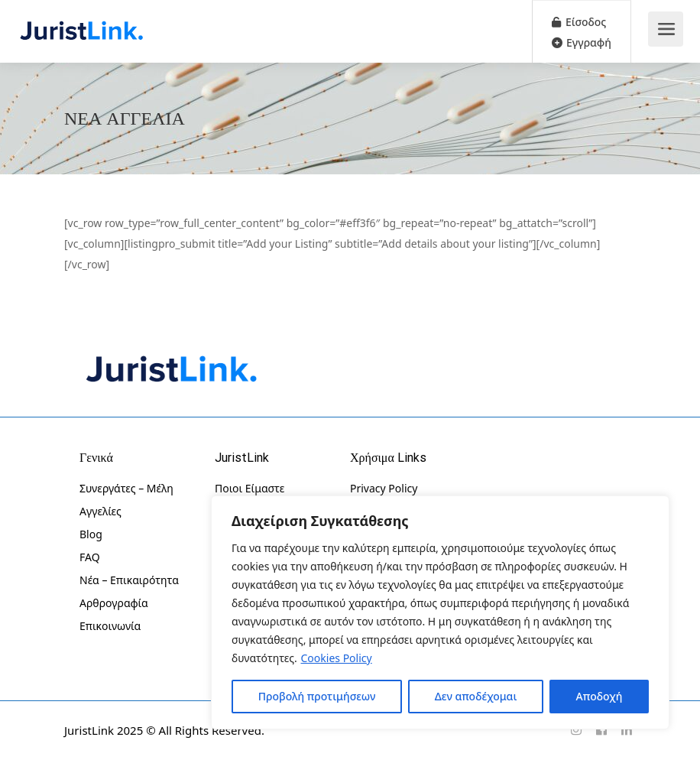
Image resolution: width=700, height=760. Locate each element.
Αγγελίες (100, 511)
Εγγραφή (582, 42)
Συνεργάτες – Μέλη (126, 488)
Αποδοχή (600, 696)
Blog (91, 534)
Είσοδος (579, 22)
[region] (440, 612)
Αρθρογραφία (114, 603)
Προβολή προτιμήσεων (317, 696)
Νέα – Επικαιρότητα (129, 580)
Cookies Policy (337, 658)
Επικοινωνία (110, 626)
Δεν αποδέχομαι (476, 696)
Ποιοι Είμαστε (250, 488)
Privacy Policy (384, 488)
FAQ (90, 557)
